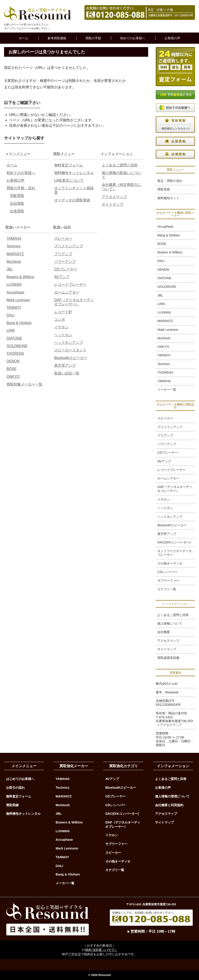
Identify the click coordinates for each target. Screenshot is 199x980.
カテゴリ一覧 (167, 589)
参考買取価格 (57, 38)
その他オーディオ (170, 563)
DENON (13, 361)
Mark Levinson (18, 300)
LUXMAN (14, 284)
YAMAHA (14, 238)
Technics (13, 246)
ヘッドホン (63, 335)
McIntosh (14, 262)
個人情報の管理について (172, 796)
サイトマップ (112, 204)
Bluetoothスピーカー (71, 358)
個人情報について (170, 623)
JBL (10, 269)
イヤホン (61, 327)
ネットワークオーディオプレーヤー (175, 553)
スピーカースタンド (70, 350)
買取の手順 (93, 38)
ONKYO (13, 377)
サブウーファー (168, 581)
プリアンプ (63, 254)
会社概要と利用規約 (169, 805)
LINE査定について (69, 180)
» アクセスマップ (170, 725)
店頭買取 (17, 204)
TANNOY (14, 308)
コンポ (60, 319)
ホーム (24, 38)
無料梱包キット (168, 198)
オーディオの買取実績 (72, 200)
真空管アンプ (65, 365)
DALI (11, 315)
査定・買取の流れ (170, 181)
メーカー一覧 (167, 390)
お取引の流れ (15, 788)
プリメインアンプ (69, 246)
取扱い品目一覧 (67, 373)
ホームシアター (67, 292)
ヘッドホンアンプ (69, 343)
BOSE (11, 369)
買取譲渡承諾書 (168, 658)
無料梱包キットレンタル (74, 173)
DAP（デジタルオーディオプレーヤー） (175, 489)
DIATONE (14, 338)
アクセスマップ (114, 197)
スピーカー (63, 238)
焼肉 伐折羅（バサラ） (101, 950)
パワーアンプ (65, 262)
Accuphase (15, 292)
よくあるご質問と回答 (120, 165)
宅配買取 (17, 196)
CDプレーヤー (66, 269)
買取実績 (164, 189)
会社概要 (164, 632)
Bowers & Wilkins (20, 277)
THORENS (15, 354)
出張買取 (17, 211)
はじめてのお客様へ (20, 779)
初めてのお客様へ (133, 38)
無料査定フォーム (69, 165)
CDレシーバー (168, 572)
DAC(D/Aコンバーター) (174, 542)
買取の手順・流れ (21, 188)
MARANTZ (15, 254)
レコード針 (63, 312)
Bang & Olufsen (19, 323)
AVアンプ (62, 277)
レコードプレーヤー (70, 284)
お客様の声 (172, 38)
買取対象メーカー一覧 (24, 384)
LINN (11, 330)
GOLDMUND (17, 346)
